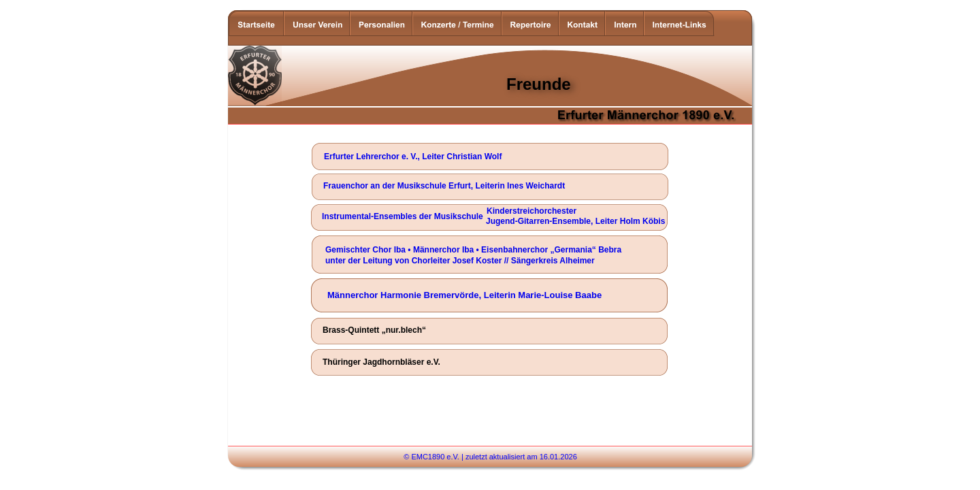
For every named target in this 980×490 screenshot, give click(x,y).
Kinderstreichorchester (532, 211)
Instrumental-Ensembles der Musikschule (403, 216)
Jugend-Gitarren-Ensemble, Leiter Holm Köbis (575, 221)
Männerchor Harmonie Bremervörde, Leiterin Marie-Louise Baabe (464, 295)
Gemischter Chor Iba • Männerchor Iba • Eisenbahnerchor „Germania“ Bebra (473, 250)
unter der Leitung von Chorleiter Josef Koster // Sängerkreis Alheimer (460, 261)
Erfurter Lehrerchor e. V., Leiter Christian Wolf (413, 157)
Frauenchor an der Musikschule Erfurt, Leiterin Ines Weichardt (444, 186)
